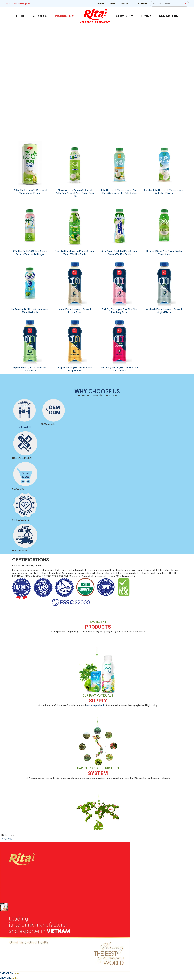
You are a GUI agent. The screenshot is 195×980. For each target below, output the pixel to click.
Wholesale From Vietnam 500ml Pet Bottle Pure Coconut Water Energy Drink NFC (75, 193)
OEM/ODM (7, 839)
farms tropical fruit (95, 705)
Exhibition (100, 4)
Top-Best (125, 4)
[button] (5, 75)
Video (113, 4)
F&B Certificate (141, 4)
